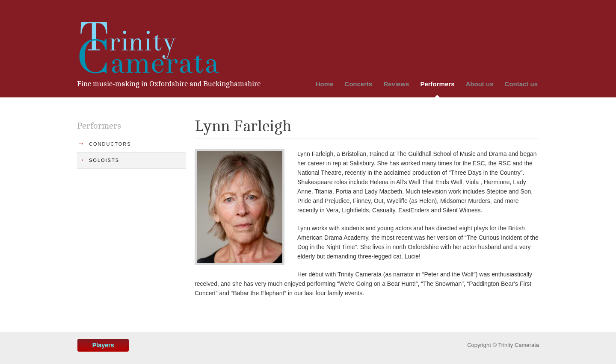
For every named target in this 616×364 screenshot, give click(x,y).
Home (325, 84)
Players (103, 345)
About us (479, 84)
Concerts (358, 84)
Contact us (521, 84)
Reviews (396, 84)
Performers (437, 84)
